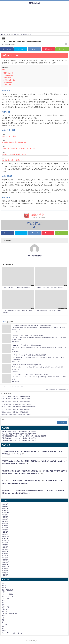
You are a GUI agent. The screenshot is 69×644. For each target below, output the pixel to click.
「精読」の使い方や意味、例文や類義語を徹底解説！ (19, 440)
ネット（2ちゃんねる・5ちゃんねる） (14, 633)
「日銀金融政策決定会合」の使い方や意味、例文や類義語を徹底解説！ (25, 436)
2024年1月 (5, 508)
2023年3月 (5, 530)
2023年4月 (5, 528)
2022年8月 (5, 545)
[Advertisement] (34, 19)
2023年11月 (5, 513)
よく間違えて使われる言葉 (10, 613)
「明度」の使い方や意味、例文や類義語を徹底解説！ (19, 432)
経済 (3, 38)
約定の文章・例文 (9, 80)
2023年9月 (5, 517)
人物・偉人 (5, 611)
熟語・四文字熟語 (7, 590)
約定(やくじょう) (8, 73)
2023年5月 (5, 526)
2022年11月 (5, 538)
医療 (3, 626)
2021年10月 (5, 566)
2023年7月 (5, 521)
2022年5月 (5, 551)
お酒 (3, 592)
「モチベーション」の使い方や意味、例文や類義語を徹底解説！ (22, 491)
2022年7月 (5, 547)
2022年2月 (5, 558)
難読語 (4, 616)
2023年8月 (5, 519)
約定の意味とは (8, 75)
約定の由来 (7, 78)
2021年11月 (5, 564)
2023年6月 (5, 523)
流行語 (4, 631)
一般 (3, 618)
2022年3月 (5, 556)
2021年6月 (5, 575)
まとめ (4, 588)
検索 (3, 420)
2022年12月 (5, 536)
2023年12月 (5, 511)
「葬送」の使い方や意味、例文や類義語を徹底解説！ (19, 438)
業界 (3, 603)
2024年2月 (5, 506)
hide (4, 69)
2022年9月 (5, 543)
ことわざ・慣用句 (7, 594)
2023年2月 (5, 532)
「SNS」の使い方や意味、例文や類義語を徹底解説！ (56, 389)
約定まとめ (7, 85)
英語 (3, 620)
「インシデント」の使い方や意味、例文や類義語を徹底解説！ (22, 481)
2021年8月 (5, 571)
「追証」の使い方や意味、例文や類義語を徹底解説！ (13, 386)
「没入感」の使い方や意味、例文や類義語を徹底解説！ (20, 434)
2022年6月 (5, 549)
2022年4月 (5, 553)
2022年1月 (5, 560)
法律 (3, 629)
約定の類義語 (8, 82)
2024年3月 (5, 504)
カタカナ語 (5, 598)
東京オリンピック (7, 596)
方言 (3, 583)
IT (2, 622)
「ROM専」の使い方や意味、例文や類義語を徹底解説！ (20, 451)
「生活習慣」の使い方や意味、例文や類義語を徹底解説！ (20, 471)
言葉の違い (5, 609)
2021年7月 (5, 573)
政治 (3, 605)
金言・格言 (5, 607)
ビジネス (4, 624)
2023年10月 (5, 515)
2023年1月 (5, 534)
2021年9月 (5, 569)
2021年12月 (5, 562)
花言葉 (4, 586)
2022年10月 (5, 541)
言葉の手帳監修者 (34, 256)
